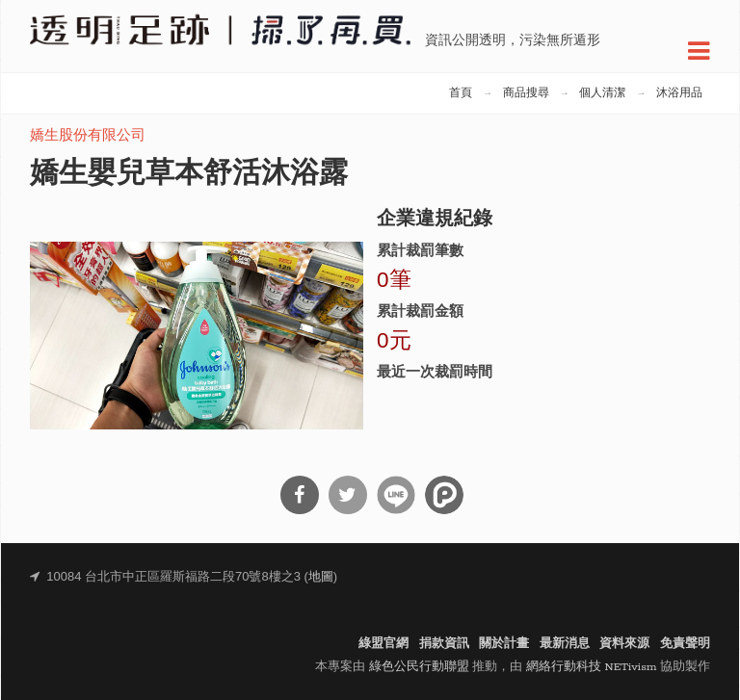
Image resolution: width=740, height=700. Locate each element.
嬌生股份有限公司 (88, 136)
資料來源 (624, 644)
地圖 (321, 577)
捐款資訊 (444, 644)
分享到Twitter (348, 495)
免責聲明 (685, 644)
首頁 (461, 93)
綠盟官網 (383, 644)
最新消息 (565, 644)
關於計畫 (504, 644)
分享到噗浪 (444, 495)
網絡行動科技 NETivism (592, 667)
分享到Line (396, 495)
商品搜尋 (526, 93)
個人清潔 (602, 93)
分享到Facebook (300, 495)
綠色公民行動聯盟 (419, 667)
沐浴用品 (679, 93)
